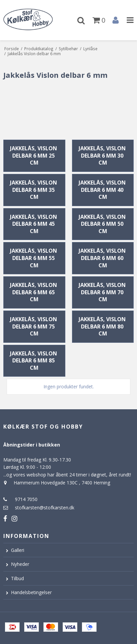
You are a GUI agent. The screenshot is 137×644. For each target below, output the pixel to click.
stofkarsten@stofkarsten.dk (45, 508)
